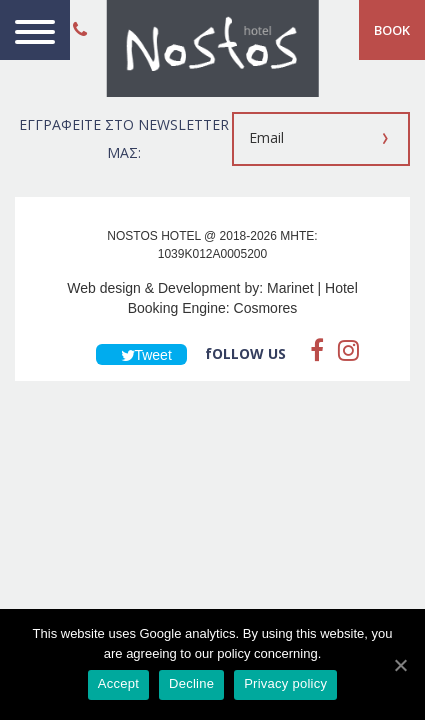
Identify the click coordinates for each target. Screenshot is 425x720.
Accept (118, 683)
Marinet (290, 288)
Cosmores (266, 308)
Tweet (141, 355)
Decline (191, 683)
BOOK (392, 30)
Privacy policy (285, 683)
